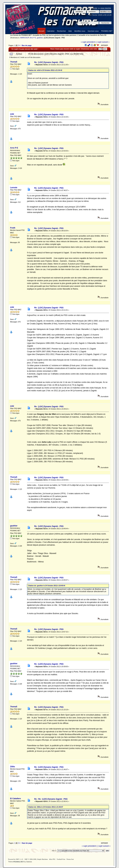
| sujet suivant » (103, 42)
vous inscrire (106, 8)
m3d (12, 114)
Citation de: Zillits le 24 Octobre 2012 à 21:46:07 (45, 807)
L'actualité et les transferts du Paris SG (92, 35)
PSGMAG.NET (19, 862)
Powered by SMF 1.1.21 (16, 859)
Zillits (12, 767)
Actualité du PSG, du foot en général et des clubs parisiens (55, 35)
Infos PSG (52, 859)
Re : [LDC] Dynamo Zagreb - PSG (49, 62)
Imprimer (104, 45)
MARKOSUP (25, 38)
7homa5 (14, 62)
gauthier (40, 38)
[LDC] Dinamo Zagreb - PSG (55, 38)
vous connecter (91, 8)
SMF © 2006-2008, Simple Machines (36, 859)
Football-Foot (61, 859)
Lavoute (14, 188)
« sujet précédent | (88, 42)
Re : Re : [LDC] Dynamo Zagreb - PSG (51, 799)
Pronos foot (70, 859)
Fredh (13, 228)
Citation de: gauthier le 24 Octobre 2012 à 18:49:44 (46, 586)
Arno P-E (33, 38)
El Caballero (15, 799)
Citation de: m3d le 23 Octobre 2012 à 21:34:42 (45, 70)
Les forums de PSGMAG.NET (21, 35)
